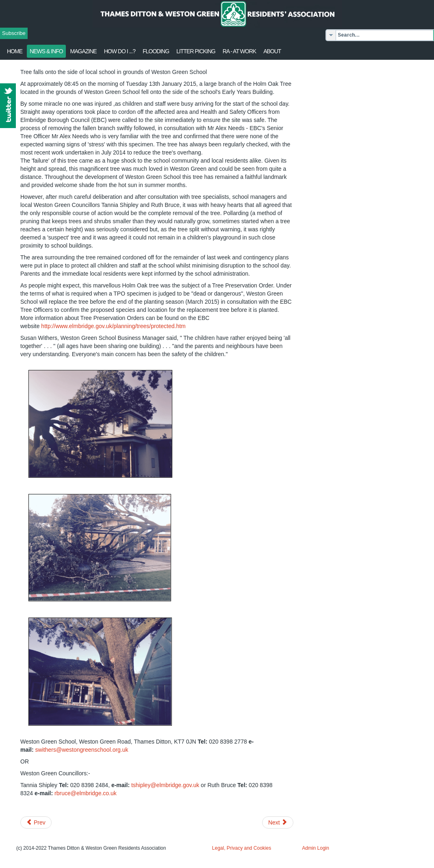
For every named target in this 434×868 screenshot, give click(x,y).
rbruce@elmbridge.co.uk (86, 793)
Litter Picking (196, 51)
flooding (156, 51)
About (272, 51)
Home (15, 51)
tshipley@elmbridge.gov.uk (165, 785)
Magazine (84, 51)
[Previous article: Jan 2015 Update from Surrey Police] (36, 822)
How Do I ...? (120, 51)
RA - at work (239, 51)
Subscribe (14, 33)
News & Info (46, 51)
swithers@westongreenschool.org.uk (82, 750)
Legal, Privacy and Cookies (242, 848)
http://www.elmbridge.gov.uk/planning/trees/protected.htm (113, 326)
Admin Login (316, 848)
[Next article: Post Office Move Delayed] (278, 822)
